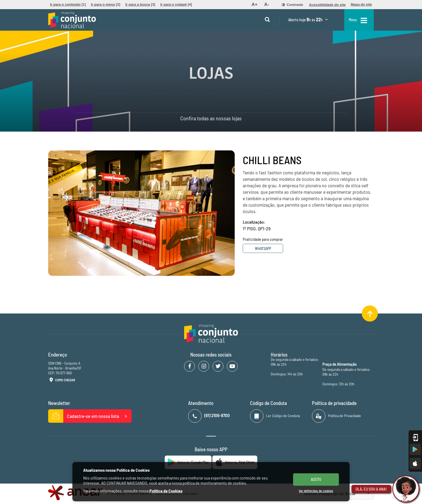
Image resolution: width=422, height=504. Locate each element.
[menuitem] (68, 5)
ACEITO (316, 479)
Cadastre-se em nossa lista (90, 416)
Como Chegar (62, 380)
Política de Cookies (166, 491)
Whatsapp (263, 249)
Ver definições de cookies (316, 491)
